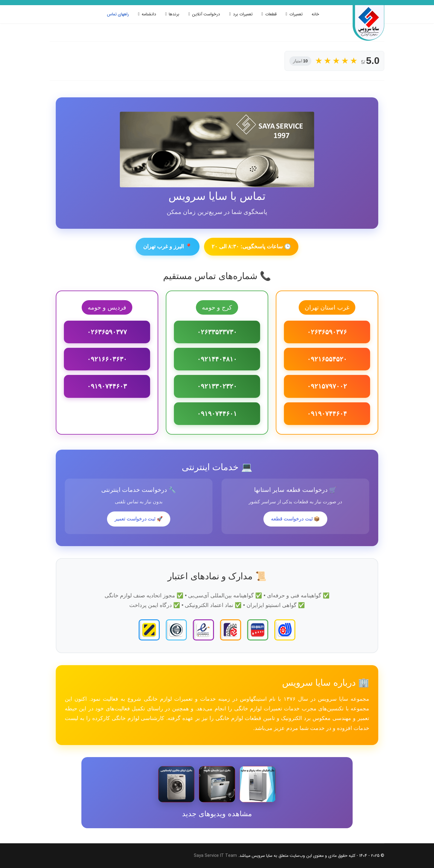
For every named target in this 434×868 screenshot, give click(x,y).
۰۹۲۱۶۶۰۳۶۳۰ (107, 359)
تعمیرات (296, 14)
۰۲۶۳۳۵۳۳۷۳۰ (217, 332)
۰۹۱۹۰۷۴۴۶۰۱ (217, 414)
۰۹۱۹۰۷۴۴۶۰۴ (327, 414)
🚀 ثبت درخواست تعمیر (138, 519)
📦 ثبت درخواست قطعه (295, 519)
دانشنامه (149, 14)
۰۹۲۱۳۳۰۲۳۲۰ (217, 386)
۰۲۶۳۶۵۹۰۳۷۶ (327, 332)
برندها (174, 14)
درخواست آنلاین (206, 14)
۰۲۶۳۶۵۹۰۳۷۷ (107, 332)
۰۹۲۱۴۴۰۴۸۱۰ (217, 359)
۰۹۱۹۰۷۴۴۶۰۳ (107, 386)
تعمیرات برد (243, 14)
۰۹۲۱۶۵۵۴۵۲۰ (327, 359)
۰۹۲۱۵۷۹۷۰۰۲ (327, 386)
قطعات (271, 14)
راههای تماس (118, 14)
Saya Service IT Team (215, 856)
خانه (315, 14)
